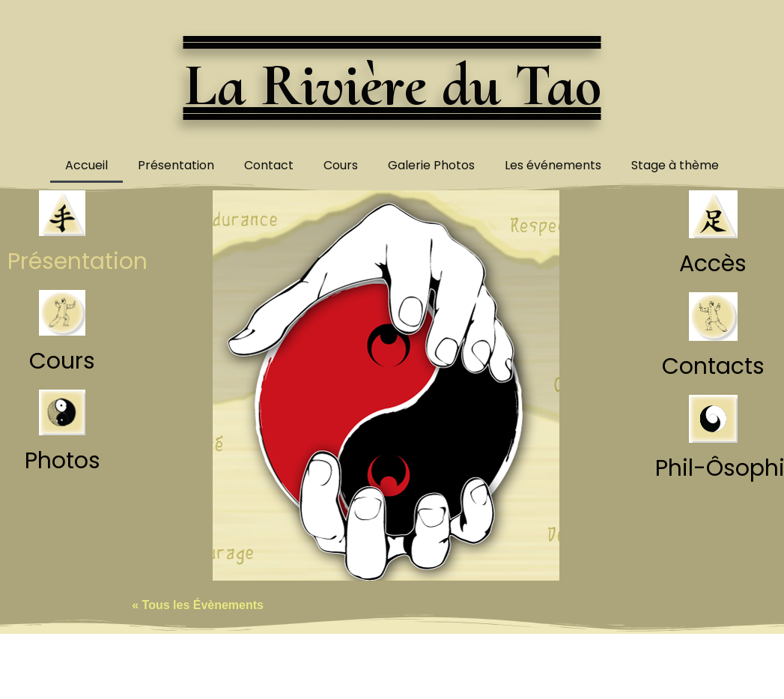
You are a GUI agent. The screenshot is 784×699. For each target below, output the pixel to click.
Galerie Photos (431, 165)
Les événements (553, 165)
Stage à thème (675, 165)
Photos (63, 461)
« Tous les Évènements (198, 605)
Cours (341, 165)
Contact (269, 165)
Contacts (713, 366)
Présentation (176, 165)
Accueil (86, 165)
